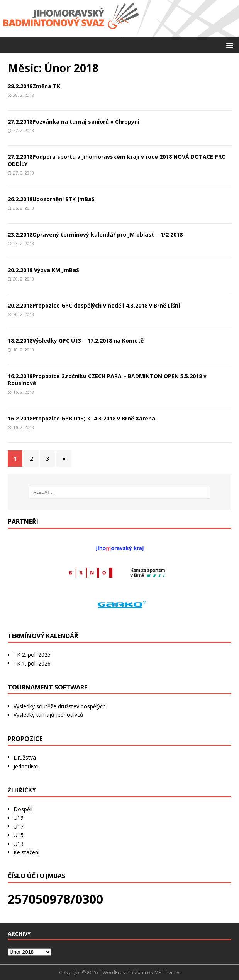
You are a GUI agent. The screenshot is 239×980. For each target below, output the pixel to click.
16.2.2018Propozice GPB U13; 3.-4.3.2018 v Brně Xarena (81, 418)
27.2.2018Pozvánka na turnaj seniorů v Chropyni (74, 122)
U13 (19, 844)
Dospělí (23, 809)
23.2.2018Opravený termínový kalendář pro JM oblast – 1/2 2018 (95, 234)
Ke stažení (26, 852)
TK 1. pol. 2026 (32, 663)
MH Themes (167, 972)
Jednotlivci (26, 766)
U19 (19, 818)
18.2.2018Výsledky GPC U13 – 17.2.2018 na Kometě (76, 340)
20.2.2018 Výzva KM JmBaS (43, 270)
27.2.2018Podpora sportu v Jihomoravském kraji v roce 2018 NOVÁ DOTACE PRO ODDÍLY (117, 160)
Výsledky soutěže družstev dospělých (60, 706)
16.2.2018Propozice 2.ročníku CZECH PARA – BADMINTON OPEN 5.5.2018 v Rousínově (107, 379)
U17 (19, 826)
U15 (19, 835)
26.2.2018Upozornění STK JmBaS (51, 199)
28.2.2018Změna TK (34, 86)
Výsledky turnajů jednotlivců (48, 715)
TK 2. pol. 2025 (32, 655)
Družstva (25, 757)
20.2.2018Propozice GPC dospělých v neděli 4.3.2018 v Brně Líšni (94, 305)
